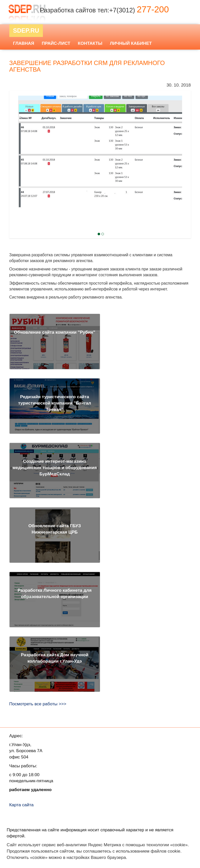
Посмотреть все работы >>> (38, 704)
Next (18, 147)
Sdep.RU (26, 30)
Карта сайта (22, 805)
